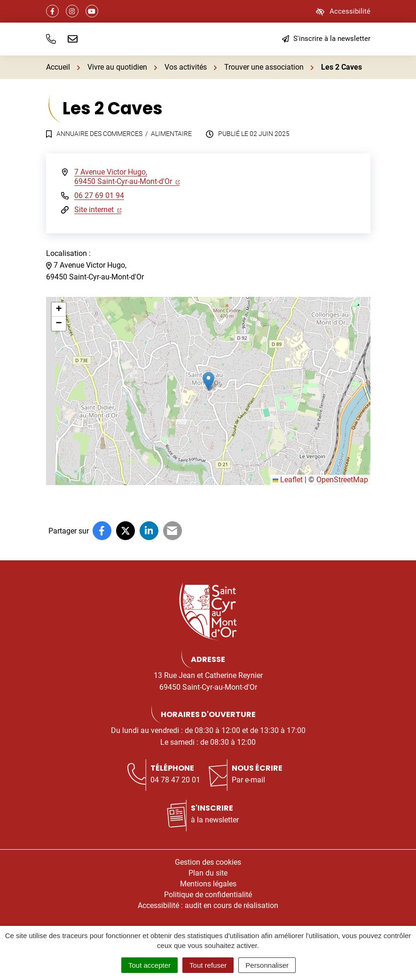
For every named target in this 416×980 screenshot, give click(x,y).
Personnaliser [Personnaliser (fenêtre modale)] (267, 965)
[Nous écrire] (73, 39)
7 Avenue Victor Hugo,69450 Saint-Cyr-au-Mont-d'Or (127, 177)
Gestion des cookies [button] (208, 862)
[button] (51, 39)
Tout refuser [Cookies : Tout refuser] (208, 965)
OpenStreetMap (342, 480)
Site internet (98, 210)
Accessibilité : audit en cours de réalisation (208, 905)
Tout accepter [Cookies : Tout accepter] (149, 965)
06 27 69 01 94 (99, 195)
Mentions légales (208, 884)
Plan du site (208, 873)
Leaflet (288, 480)
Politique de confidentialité (208, 895)
